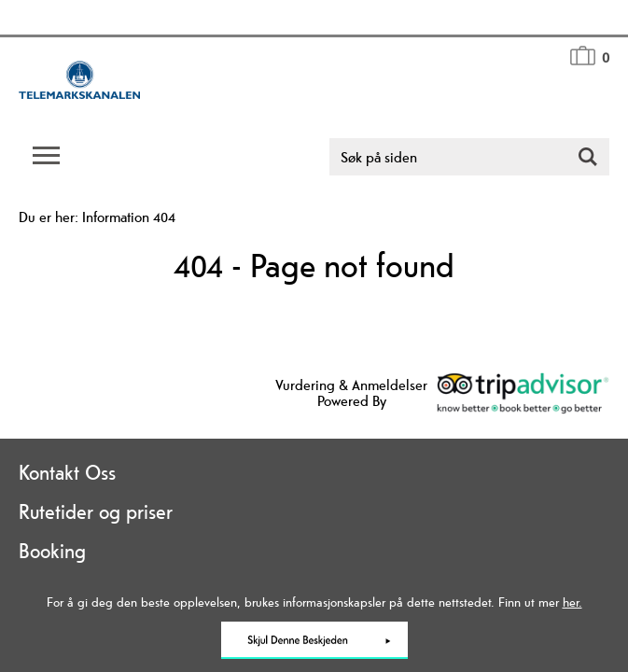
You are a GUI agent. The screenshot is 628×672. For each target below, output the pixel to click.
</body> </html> (314, 336)
